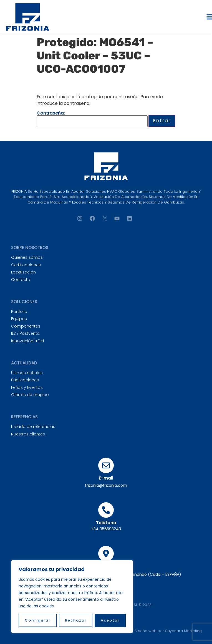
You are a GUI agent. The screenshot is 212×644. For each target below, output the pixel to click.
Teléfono (106, 523)
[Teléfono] (106, 510)
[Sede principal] (106, 554)
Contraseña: (92, 119)
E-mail (106, 478)
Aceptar (110, 620)
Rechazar (76, 620)
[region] (72, 597)
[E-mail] (106, 465)
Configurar (38, 620)
